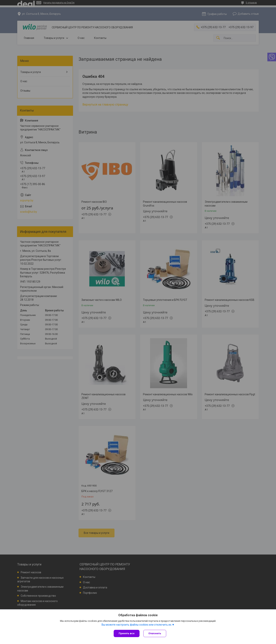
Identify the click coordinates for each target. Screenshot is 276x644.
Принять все (127, 633)
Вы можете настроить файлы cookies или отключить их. (137, 625)
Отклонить (155, 633)
